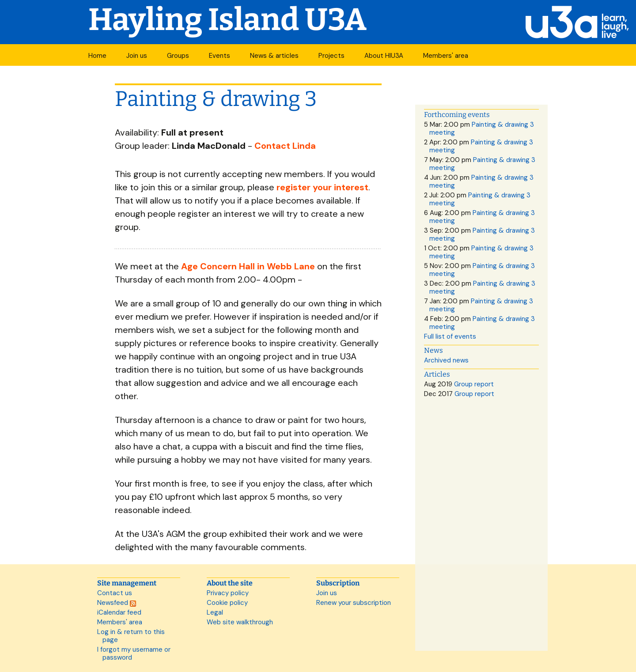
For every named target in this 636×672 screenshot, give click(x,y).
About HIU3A (384, 56)
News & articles (274, 56)
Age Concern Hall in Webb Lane (248, 266)
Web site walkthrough (240, 622)
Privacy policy (228, 593)
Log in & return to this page (131, 636)
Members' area (446, 56)
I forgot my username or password (134, 653)
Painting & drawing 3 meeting (482, 128)
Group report (474, 384)
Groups (178, 56)
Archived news (446, 360)
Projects (331, 56)
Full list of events (450, 336)
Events (220, 56)
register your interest (322, 187)
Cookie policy (227, 603)
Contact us (115, 593)
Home (97, 56)
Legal (215, 612)
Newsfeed (117, 603)
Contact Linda (285, 146)
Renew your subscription (354, 603)
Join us (137, 56)
